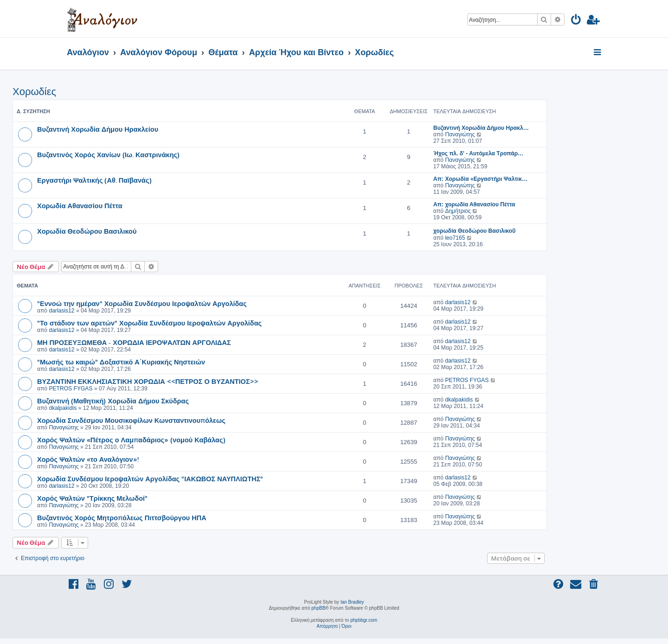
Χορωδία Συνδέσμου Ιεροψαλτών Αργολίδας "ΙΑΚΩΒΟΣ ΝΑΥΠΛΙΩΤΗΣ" (150, 478)
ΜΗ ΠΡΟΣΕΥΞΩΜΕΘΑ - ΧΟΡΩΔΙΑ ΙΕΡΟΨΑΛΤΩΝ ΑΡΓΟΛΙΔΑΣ (134, 342)
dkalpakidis (63, 408)
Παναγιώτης (460, 134)
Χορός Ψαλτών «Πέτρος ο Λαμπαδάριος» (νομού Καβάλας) (131, 440)
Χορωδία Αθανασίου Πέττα (80, 205)
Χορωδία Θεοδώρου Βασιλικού (87, 231)
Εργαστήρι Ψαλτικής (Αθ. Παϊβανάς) (94, 180)
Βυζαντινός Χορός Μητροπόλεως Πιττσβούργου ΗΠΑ (122, 517)
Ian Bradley (352, 602)
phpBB (318, 608)
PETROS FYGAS (71, 389)
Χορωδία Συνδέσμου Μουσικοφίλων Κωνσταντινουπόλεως (131, 420)
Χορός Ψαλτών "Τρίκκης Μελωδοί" (92, 498)
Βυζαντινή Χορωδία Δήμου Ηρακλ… (481, 128)
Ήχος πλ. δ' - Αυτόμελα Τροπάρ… (478, 153)
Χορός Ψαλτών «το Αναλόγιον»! (88, 459)
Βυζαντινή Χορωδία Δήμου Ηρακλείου (98, 129)
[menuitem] (576, 21)
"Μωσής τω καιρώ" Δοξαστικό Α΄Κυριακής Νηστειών (121, 362)
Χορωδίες (34, 92)
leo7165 (455, 238)
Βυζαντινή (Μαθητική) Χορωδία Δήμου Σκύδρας (113, 401)
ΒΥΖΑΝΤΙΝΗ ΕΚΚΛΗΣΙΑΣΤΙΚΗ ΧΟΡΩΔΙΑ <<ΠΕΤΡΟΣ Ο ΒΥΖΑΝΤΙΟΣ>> (148, 381)
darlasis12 (61, 311)
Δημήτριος (458, 211)
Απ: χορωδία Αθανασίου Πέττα (474, 204)
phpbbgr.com (364, 620)
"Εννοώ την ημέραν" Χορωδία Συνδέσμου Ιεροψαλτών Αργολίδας (142, 303)
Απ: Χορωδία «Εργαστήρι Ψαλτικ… (480, 179)
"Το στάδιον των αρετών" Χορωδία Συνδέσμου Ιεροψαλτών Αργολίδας (149, 323)
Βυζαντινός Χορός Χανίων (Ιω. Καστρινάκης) (108, 154)
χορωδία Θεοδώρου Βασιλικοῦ (474, 231)
